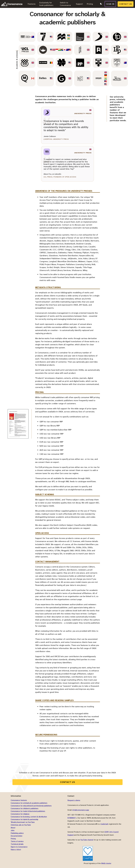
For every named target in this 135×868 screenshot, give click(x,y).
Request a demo (74, 800)
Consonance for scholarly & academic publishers (29, 803)
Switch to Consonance (65, 4)
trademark (104, 824)
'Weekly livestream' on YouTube (23, 822)
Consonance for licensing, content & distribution (29, 817)
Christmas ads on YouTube (21, 825)
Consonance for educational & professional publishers (31, 806)
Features (32, 4)
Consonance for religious (20, 814)
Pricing (90, 4)
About (13, 828)
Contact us (126, 4)
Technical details (17, 844)
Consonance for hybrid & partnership (24, 819)
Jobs (13, 830)
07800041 (72, 818)
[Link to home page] (12, 4)
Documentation (16, 836)
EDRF (107, 832)
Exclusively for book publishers (46, 4)
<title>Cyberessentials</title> (75, 853)
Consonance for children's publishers (25, 808)
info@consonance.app (81, 810)
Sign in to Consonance (19, 847)
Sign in (111, 4)
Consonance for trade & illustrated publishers (28, 811)
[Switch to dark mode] (101, 4)
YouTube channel (87, 840)
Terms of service (17, 841)
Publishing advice (17, 833)
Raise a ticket (16, 850)
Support (79, 4)
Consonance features (19, 800)
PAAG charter (106, 863)
